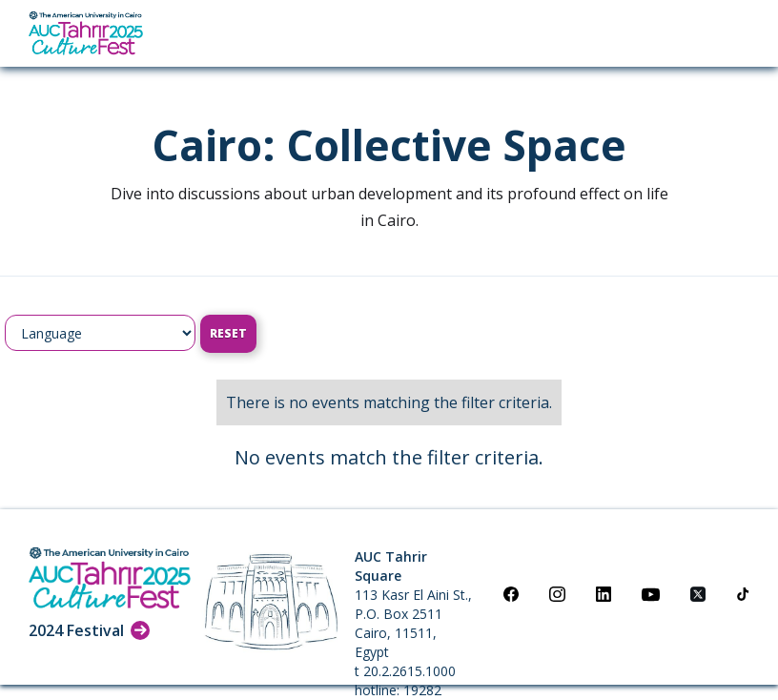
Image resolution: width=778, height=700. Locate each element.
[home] (86, 33)
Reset (228, 333)
